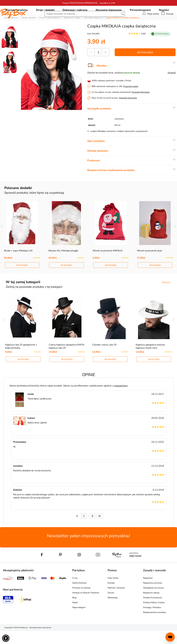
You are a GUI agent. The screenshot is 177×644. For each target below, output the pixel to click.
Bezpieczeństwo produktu (155, 625)
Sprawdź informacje (141, 105)
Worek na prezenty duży (149, 264)
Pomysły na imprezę (81, 601)
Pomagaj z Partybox (152, 621)
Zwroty (111, 606)
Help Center (113, 591)
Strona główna (11, 31)
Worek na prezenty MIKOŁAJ (108, 264)
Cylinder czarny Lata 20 (104, 358)
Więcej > (167, 296)
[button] (6, 638)
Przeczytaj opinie (131, 99)
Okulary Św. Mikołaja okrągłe (63, 264)
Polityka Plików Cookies (154, 616)
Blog (74, 611)
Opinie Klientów (79, 596)
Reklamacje (113, 611)
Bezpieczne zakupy (151, 606)
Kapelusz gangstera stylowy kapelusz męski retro (150, 359)
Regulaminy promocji (152, 596)
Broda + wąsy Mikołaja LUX (18, 264)
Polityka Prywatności (153, 611)
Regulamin (148, 591)
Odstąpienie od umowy (154, 601)
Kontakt (111, 596)
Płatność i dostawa (116, 601)
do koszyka (145, 65)
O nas (75, 591)
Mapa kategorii (79, 621)
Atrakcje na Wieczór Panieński (86, 606)
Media (75, 616)
